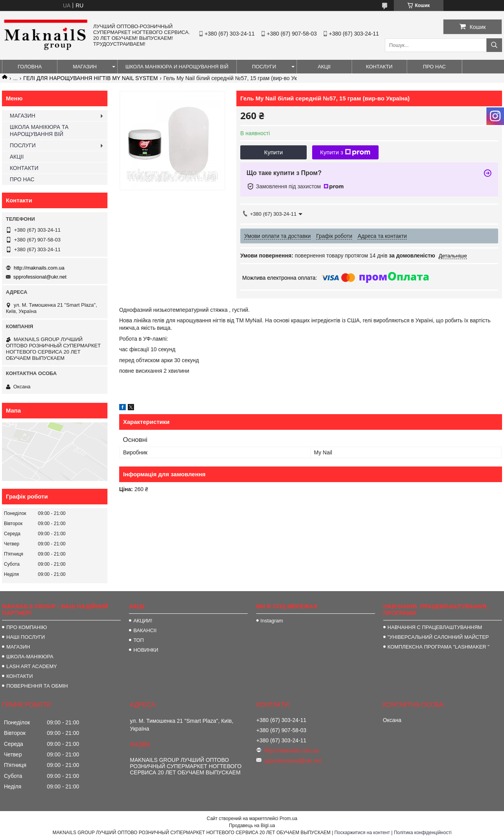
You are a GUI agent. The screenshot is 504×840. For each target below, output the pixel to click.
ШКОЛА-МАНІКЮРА (30, 657)
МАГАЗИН (85, 67)
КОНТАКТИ (379, 67)
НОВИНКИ (146, 650)
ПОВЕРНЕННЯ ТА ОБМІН (37, 686)
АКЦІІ (324, 67)
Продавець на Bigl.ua (252, 826)
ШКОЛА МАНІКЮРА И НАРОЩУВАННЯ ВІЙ (177, 67)
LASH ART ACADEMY (32, 666)
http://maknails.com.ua (39, 268)
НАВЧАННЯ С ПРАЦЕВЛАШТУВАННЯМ (435, 627)
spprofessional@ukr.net (40, 277)
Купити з (345, 152)
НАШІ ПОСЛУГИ (26, 637)
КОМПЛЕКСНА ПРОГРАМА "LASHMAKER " (439, 647)
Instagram (272, 621)
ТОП (139, 640)
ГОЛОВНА (30, 67)
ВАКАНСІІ (145, 630)
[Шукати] (494, 45)
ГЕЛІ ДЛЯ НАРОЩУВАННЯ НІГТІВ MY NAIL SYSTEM (91, 78)
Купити (273, 152)
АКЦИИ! (143, 621)
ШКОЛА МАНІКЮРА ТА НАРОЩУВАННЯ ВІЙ (39, 130)
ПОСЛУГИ (264, 67)
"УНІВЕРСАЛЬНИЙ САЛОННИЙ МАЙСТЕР (438, 637)
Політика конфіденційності (423, 833)
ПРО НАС (434, 67)
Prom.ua (289, 819)
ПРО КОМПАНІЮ (27, 627)
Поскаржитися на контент (362, 833)
